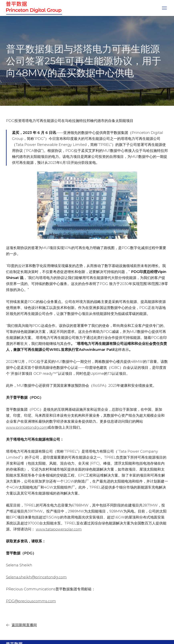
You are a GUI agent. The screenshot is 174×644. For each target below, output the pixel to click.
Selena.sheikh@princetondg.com (36, 577)
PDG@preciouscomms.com (31, 601)
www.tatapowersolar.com (59, 529)
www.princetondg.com (27, 427)
